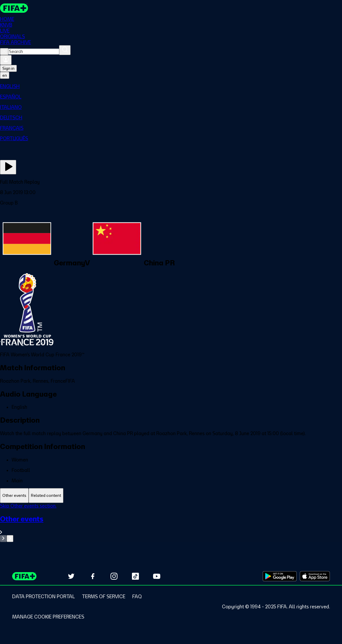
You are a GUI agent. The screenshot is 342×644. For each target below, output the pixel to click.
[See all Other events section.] (171, 525)
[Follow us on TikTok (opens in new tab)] (135, 576)
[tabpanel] (171, 522)
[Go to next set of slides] (10, 539)
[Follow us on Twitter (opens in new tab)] (71, 576)
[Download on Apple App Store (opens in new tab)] (315, 576)
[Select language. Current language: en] (5, 75)
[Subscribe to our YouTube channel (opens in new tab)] (157, 576)
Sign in (8, 68)
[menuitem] (171, 86)
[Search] (65, 50)
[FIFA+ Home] (14, 8)
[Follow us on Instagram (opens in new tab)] (114, 576)
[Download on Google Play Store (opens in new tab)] (280, 576)
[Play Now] (8, 167)
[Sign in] (6, 60)
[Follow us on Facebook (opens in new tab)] (93, 576)
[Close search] (4, 52)
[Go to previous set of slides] (3, 539)
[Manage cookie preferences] (48, 617)
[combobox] (34, 52)
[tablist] (171, 496)
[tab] (14, 496)
